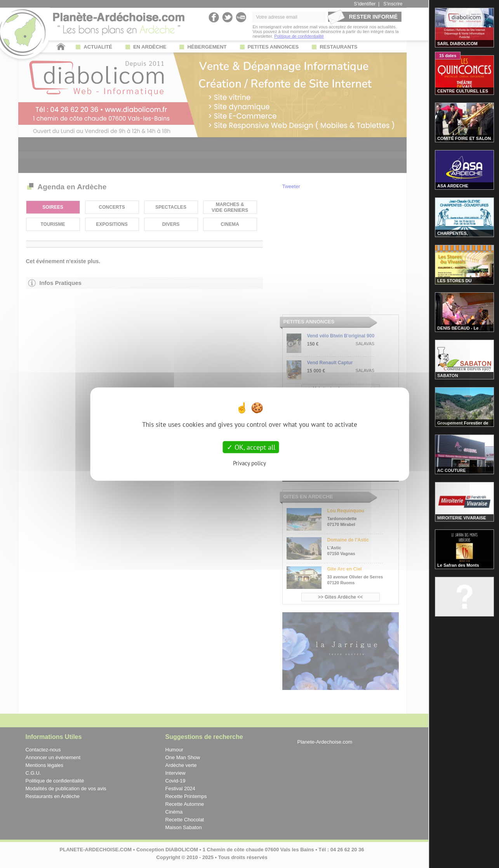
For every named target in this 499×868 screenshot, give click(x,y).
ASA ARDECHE (453, 186)
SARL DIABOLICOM (457, 44)
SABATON (448, 375)
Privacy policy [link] (249, 463)
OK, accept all (251, 447)
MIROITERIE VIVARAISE (462, 518)
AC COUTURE (451, 470)
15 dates (448, 56)
